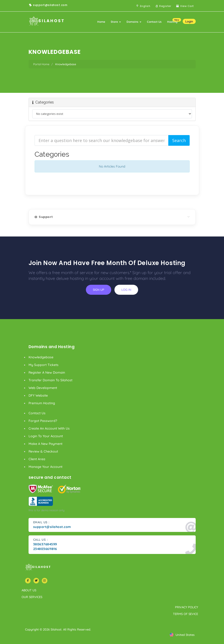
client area (37, 459)
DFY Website (38, 395)
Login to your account (46, 436)
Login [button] (189, 21)
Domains (134, 22)
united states (182, 635)
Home (101, 22)
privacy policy (187, 607)
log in (126, 290)
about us (29, 590)
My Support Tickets (44, 365)
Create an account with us (49, 428)
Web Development (43, 388)
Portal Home (41, 64)
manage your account (45, 467)
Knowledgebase (41, 357)
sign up (99, 290)
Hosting (174, 21)
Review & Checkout (43, 451)
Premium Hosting (42, 403)
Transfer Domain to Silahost (50, 380)
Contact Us (154, 22)
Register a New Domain (47, 372)
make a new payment (45, 444)
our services (32, 597)
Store (116, 22)
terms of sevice (185, 614)
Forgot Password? (43, 421)
